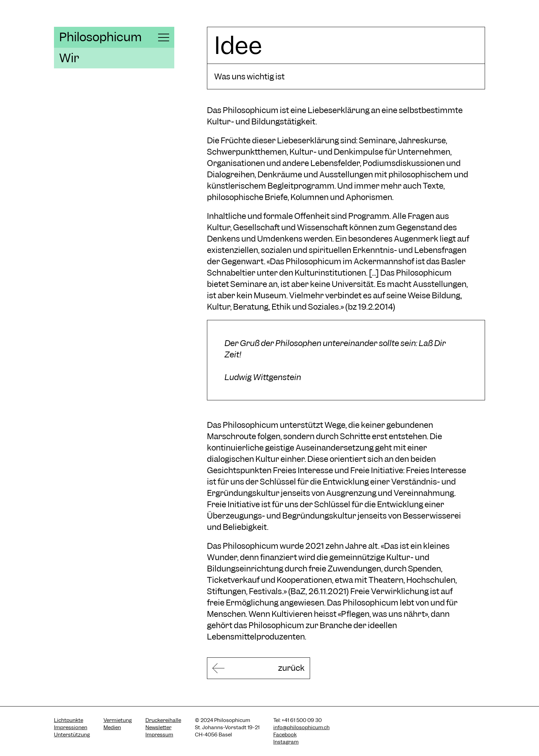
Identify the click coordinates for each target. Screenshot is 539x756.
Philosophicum (100, 37)
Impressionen (71, 727)
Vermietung (118, 720)
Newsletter (158, 727)
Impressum (159, 735)
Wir (69, 58)
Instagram (286, 742)
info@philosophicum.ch (301, 727)
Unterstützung (72, 735)
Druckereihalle (163, 720)
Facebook (285, 735)
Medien (112, 727)
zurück (291, 668)
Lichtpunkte (69, 720)
